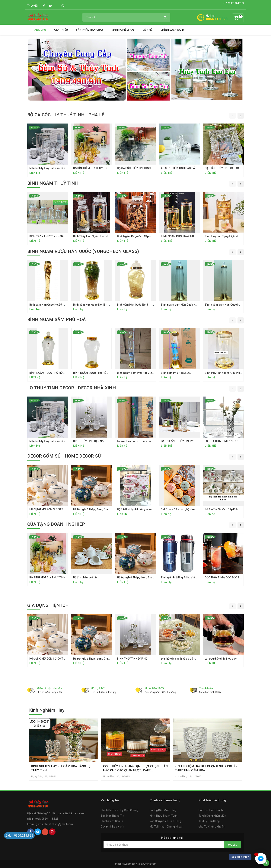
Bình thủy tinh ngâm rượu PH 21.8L (226, 373)
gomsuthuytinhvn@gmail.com (54, 824)
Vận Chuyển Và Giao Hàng (165, 821)
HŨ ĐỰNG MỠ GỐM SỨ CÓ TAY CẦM (51, 509)
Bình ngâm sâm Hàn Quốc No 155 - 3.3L (229, 305)
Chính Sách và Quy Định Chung (119, 810)
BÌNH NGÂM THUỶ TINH (53, 183)
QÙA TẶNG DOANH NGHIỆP (56, 524)
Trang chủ (38, 30)
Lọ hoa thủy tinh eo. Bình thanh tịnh (138, 441)
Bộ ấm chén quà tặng (86, 577)
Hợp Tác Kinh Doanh (211, 810)
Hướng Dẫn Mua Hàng (163, 810)
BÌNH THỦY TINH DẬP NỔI (89, 441)
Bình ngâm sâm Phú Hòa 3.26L (136, 373)
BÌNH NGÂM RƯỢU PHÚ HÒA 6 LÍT (94, 373)
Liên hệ (148, 30)
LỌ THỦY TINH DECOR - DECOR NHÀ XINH (72, 388)
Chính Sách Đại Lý (173, 30)
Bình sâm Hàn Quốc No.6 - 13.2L (137, 305)
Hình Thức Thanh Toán (164, 816)
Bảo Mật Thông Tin (112, 816)
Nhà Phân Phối (233, 3)
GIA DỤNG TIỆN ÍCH (48, 605)
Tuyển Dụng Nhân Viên (212, 816)
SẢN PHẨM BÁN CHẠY (89, 30)
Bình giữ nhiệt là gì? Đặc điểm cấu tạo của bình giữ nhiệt (196, 577)
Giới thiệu (61, 30)
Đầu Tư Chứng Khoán (212, 827)
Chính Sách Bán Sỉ (112, 821)
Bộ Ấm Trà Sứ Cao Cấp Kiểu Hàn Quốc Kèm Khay (235, 509)
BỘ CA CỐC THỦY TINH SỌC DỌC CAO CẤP (143, 168)
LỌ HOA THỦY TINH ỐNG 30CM (223, 441)
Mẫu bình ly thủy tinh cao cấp (47, 168)
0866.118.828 (217, 19)
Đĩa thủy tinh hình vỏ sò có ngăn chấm (184, 659)
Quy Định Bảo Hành (112, 827)
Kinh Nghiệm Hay (123, 30)
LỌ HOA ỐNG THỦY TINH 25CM (180, 441)
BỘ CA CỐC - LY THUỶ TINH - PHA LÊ (66, 115)
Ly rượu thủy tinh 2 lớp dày (221, 659)
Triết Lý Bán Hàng (209, 821)
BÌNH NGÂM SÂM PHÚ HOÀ (57, 320)
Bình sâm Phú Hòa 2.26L (176, 373)
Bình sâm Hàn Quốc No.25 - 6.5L (49, 305)
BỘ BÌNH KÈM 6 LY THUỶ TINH (91, 168)
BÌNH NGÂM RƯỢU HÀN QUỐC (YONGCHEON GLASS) (83, 251)
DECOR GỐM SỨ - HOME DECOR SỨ (64, 456)
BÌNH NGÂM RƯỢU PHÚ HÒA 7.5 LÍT (51, 373)
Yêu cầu (232, 845)
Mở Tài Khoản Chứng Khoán (166, 827)
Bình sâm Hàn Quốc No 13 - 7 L (92, 305)
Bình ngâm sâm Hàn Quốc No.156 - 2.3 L (186, 305)
